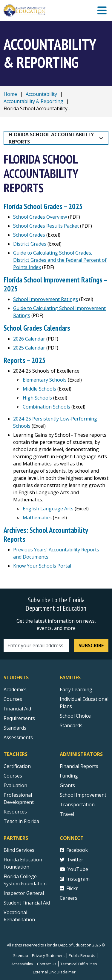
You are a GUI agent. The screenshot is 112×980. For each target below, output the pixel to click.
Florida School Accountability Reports (52, 138)
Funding (69, 776)
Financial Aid (17, 709)
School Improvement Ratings (46, 299)
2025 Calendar (29, 348)
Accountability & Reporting (33, 101)
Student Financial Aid (27, 903)
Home (10, 94)
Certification (17, 766)
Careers (69, 898)
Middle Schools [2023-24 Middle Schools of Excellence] (39, 389)
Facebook (74, 850)
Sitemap (21, 955)
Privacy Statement (48, 955)
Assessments (18, 737)
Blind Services (19, 850)
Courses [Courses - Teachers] (13, 776)
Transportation (77, 804)
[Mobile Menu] (102, 11)
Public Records (82, 955)
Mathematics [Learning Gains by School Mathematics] (37, 518)
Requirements (19, 718)
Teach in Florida (21, 821)
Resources (15, 812)
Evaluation (15, 785)
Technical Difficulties (79, 964)
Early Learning (76, 689)
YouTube (74, 869)
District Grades (30, 244)
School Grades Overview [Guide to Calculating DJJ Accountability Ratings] (40, 217)
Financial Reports (79, 766)
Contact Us (47, 964)
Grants (67, 785)
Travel (67, 814)
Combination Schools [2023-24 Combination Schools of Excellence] (46, 407)
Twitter (72, 860)
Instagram (75, 879)
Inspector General (24, 893)
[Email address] (36, 646)
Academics (15, 689)
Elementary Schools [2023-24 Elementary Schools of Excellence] (45, 380)
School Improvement (83, 795)
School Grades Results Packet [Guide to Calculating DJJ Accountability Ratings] (46, 226)
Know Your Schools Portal (42, 566)
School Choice (75, 716)
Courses (13, 699)
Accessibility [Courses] (22, 964)
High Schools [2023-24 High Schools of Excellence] (37, 398)
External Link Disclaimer (54, 972)
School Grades (29, 235)
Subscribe (91, 645)
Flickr (69, 888)
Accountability (41, 94)
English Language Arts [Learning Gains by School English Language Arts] (48, 509)
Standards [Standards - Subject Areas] (15, 728)
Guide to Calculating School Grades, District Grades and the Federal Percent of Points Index (60, 260)
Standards (71, 725)
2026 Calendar (29, 339)
